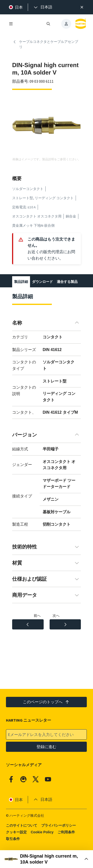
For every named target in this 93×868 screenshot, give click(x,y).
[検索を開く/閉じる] (49, 24)
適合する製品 (67, 282)
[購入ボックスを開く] (46, 859)
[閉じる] (82, 7)
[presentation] (43, 7)
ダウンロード (42, 282)
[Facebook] (11, 779)
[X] (36, 779)
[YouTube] (48, 779)
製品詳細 (21, 282)
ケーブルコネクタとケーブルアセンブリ (45, 44)
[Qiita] (24, 779)
